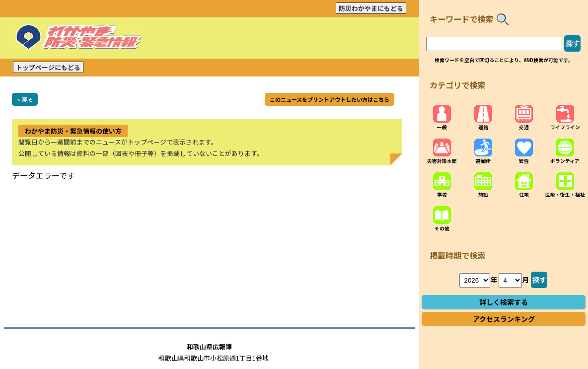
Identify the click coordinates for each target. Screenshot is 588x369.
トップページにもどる (48, 67)
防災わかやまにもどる (371, 8)
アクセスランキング (504, 319)
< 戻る (25, 99)
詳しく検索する (504, 302)
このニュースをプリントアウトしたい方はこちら (330, 99)
